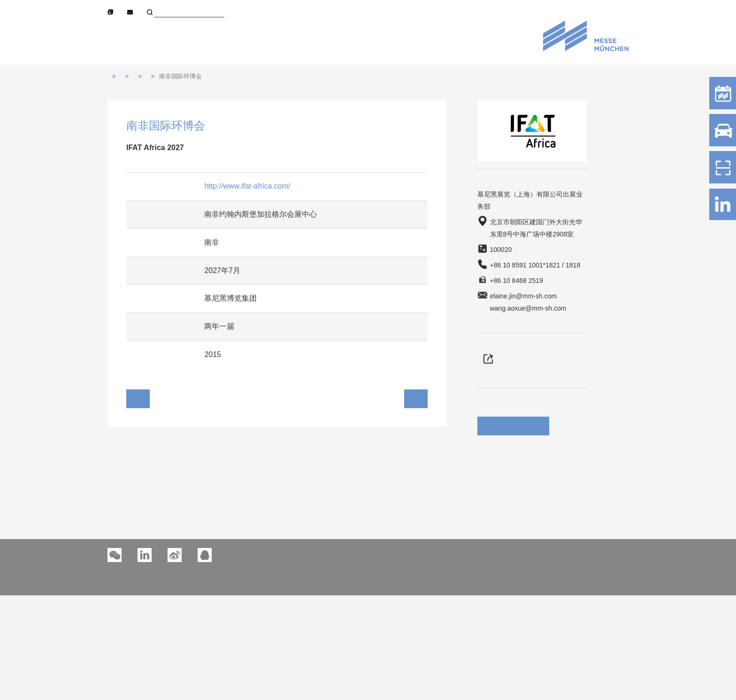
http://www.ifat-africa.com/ (247, 186)
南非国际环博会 (180, 76)
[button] (145, 555)
